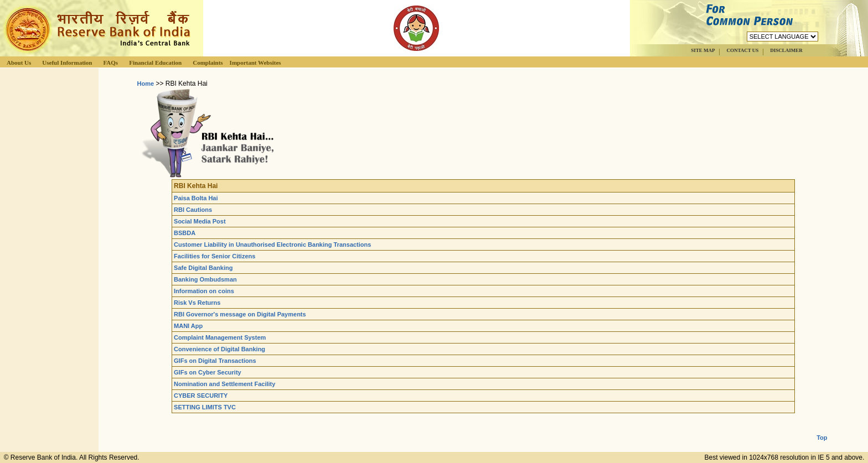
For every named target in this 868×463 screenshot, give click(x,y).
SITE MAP (703, 50)
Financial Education (155, 63)
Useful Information (67, 63)
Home (146, 84)
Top (822, 429)
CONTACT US (742, 50)
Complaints (208, 63)
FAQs (110, 63)
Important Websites (255, 63)
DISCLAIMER (786, 50)
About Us (19, 63)
